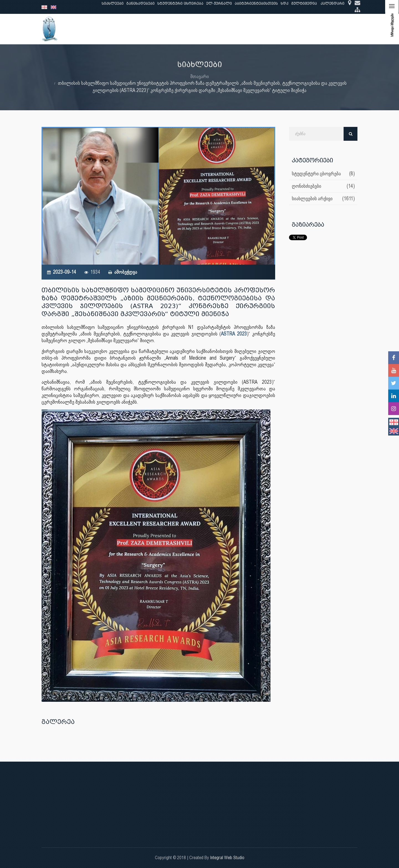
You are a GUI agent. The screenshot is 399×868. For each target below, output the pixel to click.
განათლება (129, 29)
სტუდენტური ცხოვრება (180, 3)
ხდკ (285, 3)
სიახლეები (113, 3)
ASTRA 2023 (234, 334)
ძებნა (351, 134)
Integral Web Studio (227, 858)
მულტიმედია (304, 3)
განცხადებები (140, 3)
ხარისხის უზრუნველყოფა (248, 29)
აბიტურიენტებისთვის (256, 3)
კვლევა (154, 29)
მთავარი (200, 76)
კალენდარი (332, 3)
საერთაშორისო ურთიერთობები (314, 29)
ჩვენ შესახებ (99, 29)
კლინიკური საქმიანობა (191, 29)
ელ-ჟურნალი (219, 3)
